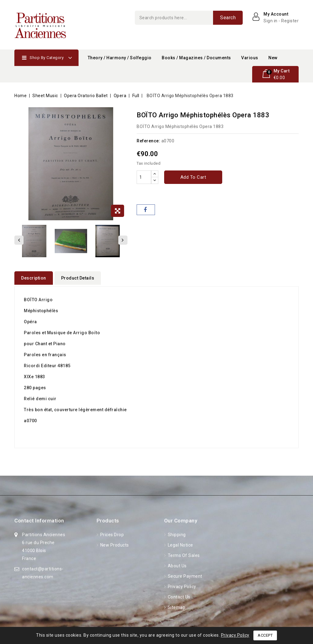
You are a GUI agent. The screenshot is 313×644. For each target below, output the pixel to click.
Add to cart (193, 177)
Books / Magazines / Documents (196, 58)
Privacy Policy (181, 585)
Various (250, 58)
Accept (265, 635)
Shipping (176, 533)
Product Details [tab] (78, 278)
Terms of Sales (183, 554)
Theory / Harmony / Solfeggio (120, 58)
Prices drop (111, 533)
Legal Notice (180, 543)
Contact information (39, 519)
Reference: (148, 141)
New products (114, 543)
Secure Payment (184, 575)
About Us (177, 564)
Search (228, 18)
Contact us (179, 595)
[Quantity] (144, 177)
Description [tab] (34, 278)
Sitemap (176, 606)
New (273, 58)
